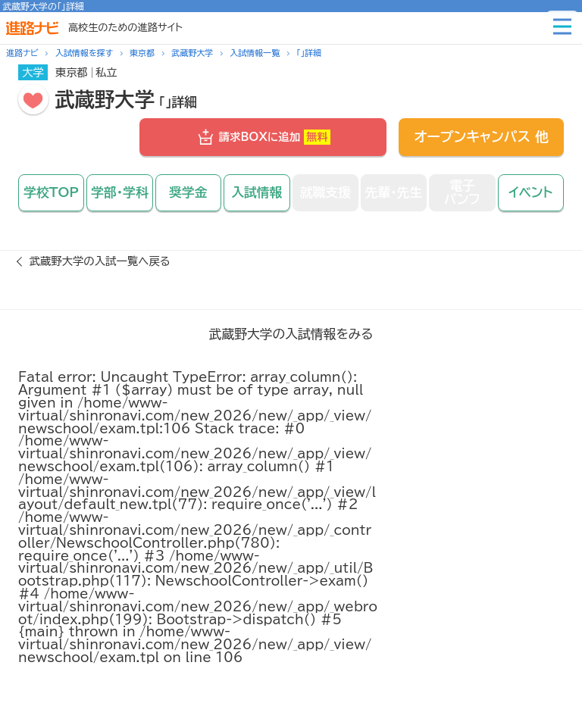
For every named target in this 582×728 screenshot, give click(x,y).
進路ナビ (22, 53)
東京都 (142, 53)
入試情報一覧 (255, 53)
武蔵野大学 (192, 53)
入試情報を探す (84, 53)
